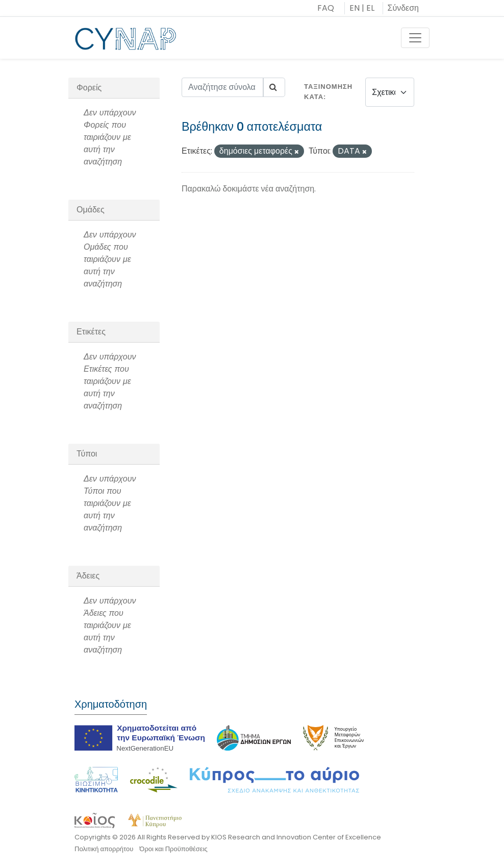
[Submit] (274, 87)
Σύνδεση (403, 8)
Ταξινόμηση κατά (328, 92)
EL (370, 8)
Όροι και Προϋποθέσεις (173, 849)
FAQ (326, 8)
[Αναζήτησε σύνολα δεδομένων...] (223, 87)
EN (355, 8)
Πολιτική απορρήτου (104, 849)
